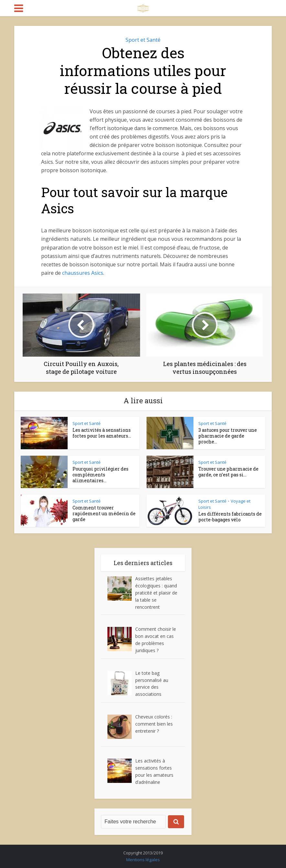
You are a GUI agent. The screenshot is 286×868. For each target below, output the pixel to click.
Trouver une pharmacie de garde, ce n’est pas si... (228, 472)
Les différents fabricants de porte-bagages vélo (230, 517)
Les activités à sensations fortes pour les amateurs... (102, 433)
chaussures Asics (83, 273)
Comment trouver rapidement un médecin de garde (104, 513)
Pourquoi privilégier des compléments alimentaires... (100, 475)
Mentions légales (143, 860)
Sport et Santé (143, 40)
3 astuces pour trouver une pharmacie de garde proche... (228, 436)
